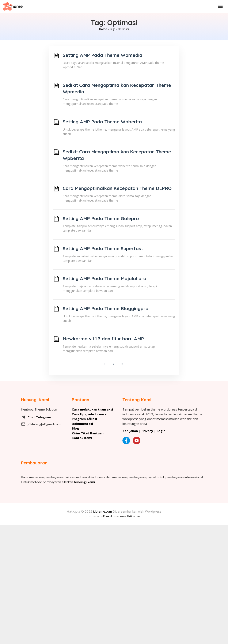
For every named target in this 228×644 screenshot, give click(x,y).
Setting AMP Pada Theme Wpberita (102, 122)
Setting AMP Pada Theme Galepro (101, 218)
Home (103, 29)
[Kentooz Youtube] (138, 441)
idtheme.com (102, 511)
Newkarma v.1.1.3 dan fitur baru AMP (103, 339)
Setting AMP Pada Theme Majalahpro (104, 278)
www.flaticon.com (131, 516)
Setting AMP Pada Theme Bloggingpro (106, 308)
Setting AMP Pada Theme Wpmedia (102, 55)
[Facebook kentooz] (127, 441)
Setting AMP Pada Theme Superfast (103, 248)
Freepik (108, 516)
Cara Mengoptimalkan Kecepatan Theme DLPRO (117, 188)
